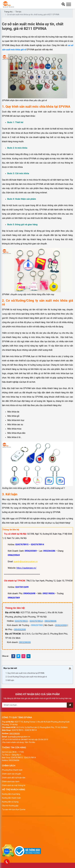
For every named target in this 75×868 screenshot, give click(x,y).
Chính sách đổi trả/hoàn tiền (14, 778)
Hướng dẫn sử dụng (10, 802)
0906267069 (37, 625)
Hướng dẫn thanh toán (11, 798)
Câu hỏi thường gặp (10, 806)
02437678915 (21, 621)
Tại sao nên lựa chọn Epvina (14, 809)
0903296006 (50, 621)
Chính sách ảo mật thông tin (14, 785)
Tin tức (18, 12)
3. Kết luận (10, 680)
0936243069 (61, 625)
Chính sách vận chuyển (12, 774)
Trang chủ (8, 12)
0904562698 (20, 630)
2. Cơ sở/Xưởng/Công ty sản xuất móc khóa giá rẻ (26, 677)
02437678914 (36, 621)
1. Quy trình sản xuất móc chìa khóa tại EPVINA (25, 673)
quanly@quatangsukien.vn (26, 562)
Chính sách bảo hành (11, 782)
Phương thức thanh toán (12, 770)
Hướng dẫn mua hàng (11, 794)
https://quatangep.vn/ (26, 568)
